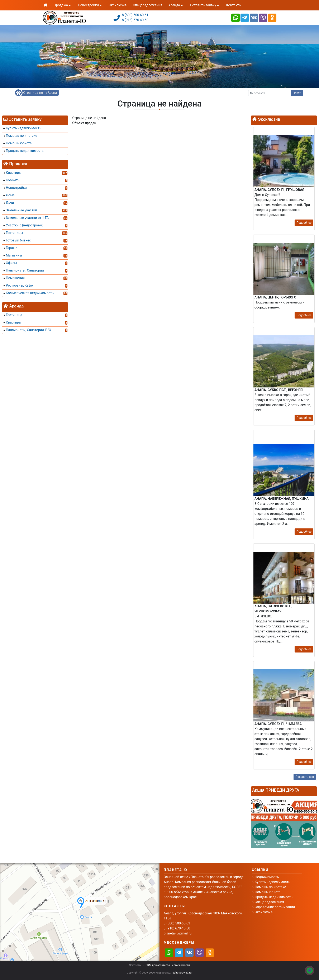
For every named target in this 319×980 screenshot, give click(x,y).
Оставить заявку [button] (205, 5)
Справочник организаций (275, 907)
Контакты (234, 5)
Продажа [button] (63, 5)
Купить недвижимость (272, 882)
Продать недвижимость (274, 897)
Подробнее (304, 223)
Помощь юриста (268, 892)
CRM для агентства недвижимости (168, 965)
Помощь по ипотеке (270, 887)
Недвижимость (267, 877)
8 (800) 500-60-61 (135, 15)
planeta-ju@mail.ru (178, 933)
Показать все (305, 777)
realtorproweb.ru (182, 973)
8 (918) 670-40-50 (135, 20)
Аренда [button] (176, 5)
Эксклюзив (118, 5)
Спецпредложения (147, 5)
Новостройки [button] (90, 5)
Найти (297, 93)
